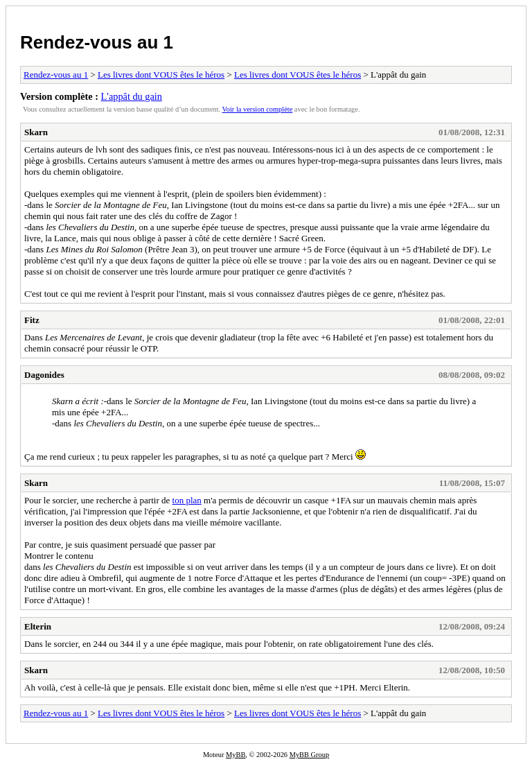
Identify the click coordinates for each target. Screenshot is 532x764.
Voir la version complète (258, 109)
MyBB (236, 755)
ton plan (187, 500)
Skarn (36, 132)
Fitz (32, 320)
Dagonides (44, 375)
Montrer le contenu (59, 556)
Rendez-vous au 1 (97, 42)
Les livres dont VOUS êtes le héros (161, 75)
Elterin (38, 626)
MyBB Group (309, 755)
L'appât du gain (132, 96)
